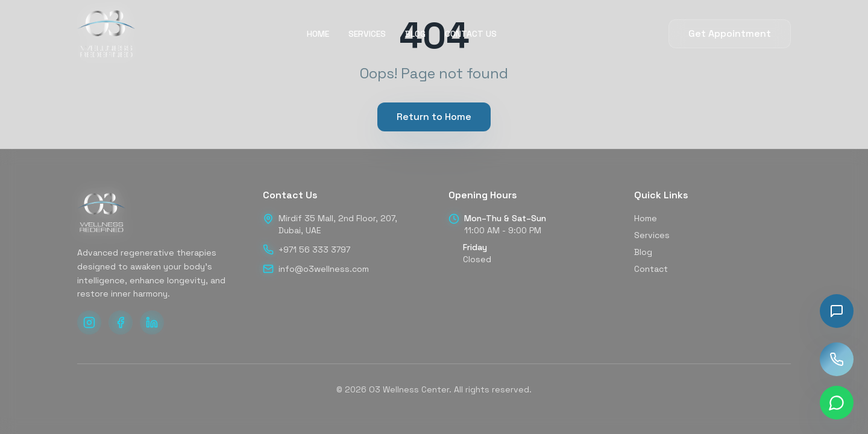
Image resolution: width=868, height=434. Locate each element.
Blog (643, 252)
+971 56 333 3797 (314, 250)
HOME (318, 34)
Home (646, 218)
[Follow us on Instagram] (89, 322)
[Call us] (837, 359)
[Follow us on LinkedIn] (152, 322)
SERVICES (367, 34)
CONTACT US (471, 34)
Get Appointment (730, 33)
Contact (651, 269)
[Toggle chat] (837, 311)
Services (652, 235)
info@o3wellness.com (324, 269)
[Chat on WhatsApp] (837, 403)
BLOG (415, 34)
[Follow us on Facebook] (121, 322)
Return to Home (434, 117)
